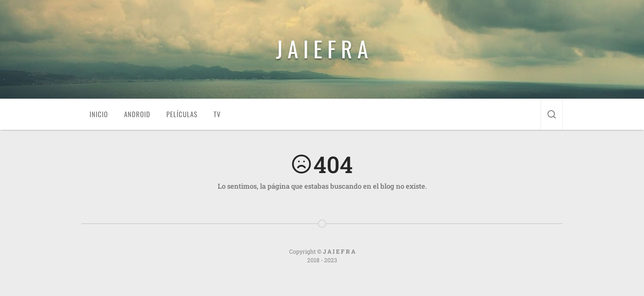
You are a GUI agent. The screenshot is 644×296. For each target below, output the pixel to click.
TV (217, 114)
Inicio (99, 114)
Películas (182, 114)
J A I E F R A (322, 49)
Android (137, 114)
